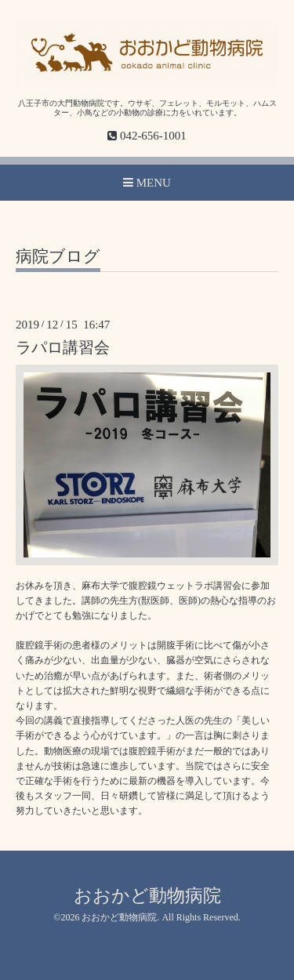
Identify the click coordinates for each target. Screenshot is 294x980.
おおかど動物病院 (147, 896)
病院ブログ (58, 257)
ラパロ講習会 (63, 348)
